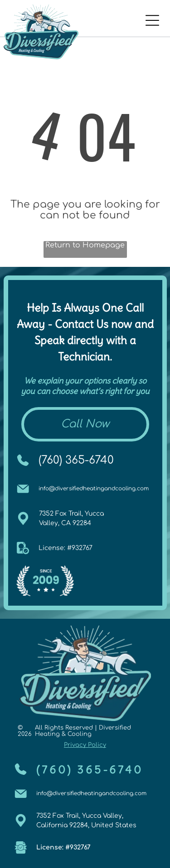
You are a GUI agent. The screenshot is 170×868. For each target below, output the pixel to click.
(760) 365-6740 (76, 460)
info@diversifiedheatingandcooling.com (94, 489)
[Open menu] (152, 20)
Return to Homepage (85, 245)
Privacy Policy (85, 745)
